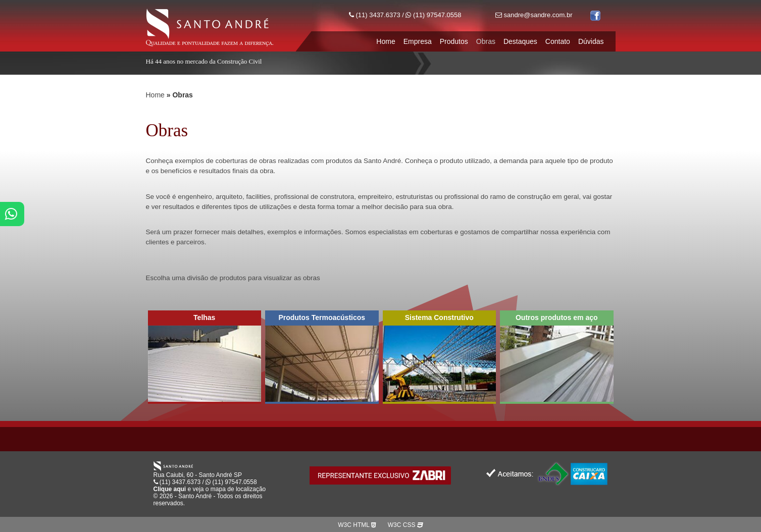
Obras (486, 41)
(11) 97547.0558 (433, 15)
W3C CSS (405, 525)
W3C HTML (357, 525)
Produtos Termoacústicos (322, 317)
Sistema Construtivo (439, 317)
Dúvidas (591, 41)
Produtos (454, 41)
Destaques (520, 41)
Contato (558, 41)
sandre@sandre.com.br (534, 15)
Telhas (204, 317)
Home (386, 41)
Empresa (418, 41)
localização (251, 489)
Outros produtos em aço (557, 317)
